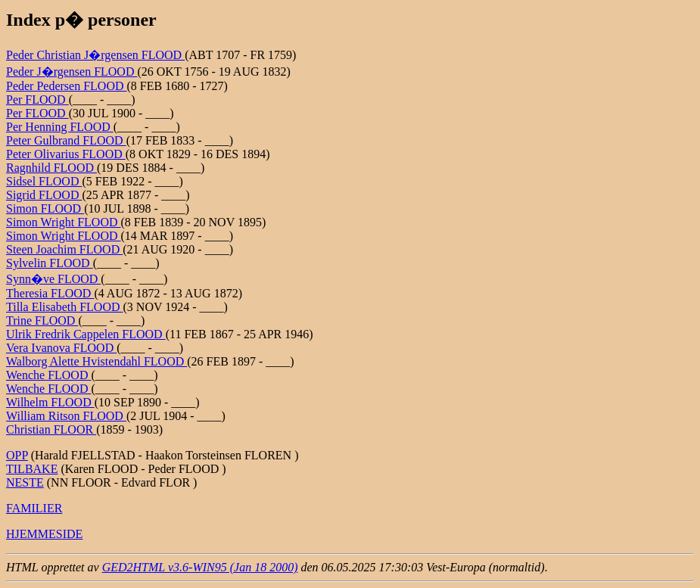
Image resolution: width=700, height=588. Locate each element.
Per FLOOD (37, 100)
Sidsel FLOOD (44, 181)
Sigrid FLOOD (44, 195)
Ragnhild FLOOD (51, 168)
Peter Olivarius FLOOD (66, 154)
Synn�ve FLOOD (53, 279)
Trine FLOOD (42, 320)
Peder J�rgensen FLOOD (72, 72)
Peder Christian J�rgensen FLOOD (95, 55)
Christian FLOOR (51, 429)
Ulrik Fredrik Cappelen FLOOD (86, 334)
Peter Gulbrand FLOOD (66, 140)
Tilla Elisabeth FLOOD (65, 307)
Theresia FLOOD (50, 293)
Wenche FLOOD (48, 375)
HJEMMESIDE (44, 534)
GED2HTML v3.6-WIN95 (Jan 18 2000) (200, 567)
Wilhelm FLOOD (50, 402)
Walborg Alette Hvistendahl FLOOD (96, 361)
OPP (17, 455)
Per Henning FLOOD (60, 127)
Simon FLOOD (45, 208)
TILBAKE (32, 469)
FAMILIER (34, 508)
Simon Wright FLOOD (64, 222)
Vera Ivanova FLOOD (61, 348)
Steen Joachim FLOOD (64, 249)
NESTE (25, 482)
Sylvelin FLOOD (50, 263)
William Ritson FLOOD (66, 416)
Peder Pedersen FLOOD (67, 86)
